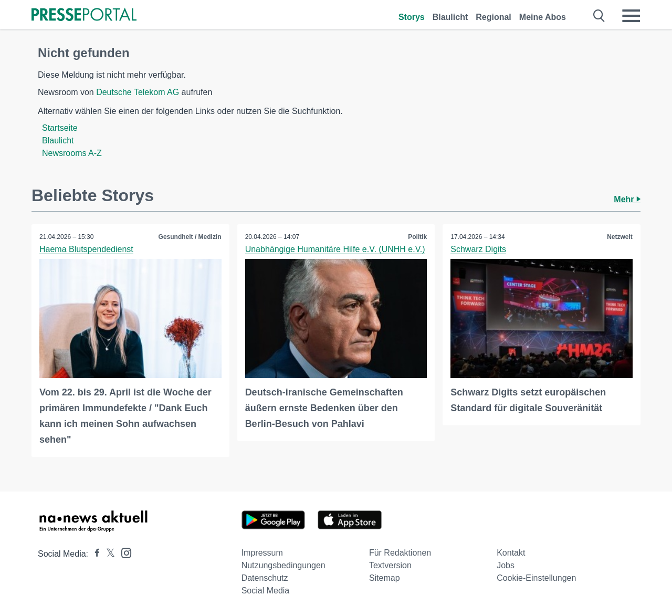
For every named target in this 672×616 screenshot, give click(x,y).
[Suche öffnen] (599, 16)
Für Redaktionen (400, 553)
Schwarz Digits (478, 249)
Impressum (262, 553)
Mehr (627, 199)
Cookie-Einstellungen (536, 578)
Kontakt (511, 553)
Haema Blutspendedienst (86, 249)
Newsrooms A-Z (72, 153)
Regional (493, 17)
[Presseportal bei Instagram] (123, 552)
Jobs (506, 565)
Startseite (60, 128)
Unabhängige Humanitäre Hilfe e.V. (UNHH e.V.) (335, 249)
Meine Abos (543, 17)
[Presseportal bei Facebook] (94, 554)
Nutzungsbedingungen (283, 565)
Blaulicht (450, 17)
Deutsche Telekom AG (138, 92)
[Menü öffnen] (631, 16)
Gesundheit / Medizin (190, 237)
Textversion (390, 565)
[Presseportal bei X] (107, 554)
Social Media (266, 591)
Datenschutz (265, 578)
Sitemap (385, 578)
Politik (417, 237)
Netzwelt (620, 237)
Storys (412, 17)
